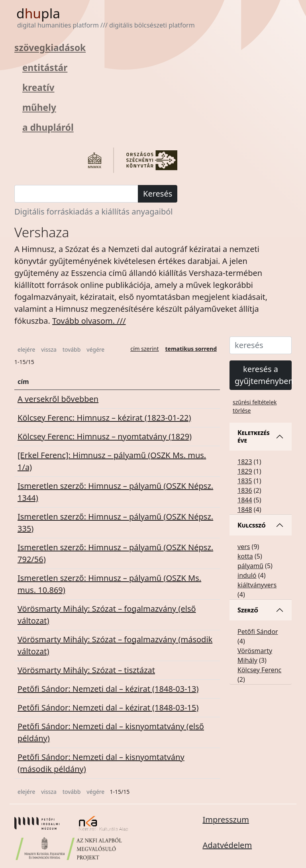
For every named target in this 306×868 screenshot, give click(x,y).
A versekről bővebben (58, 399)
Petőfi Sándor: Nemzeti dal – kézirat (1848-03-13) (108, 689)
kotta (245, 556)
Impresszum (226, 820)
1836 (245, 490)
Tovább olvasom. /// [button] (89, 321)
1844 (245, 500)
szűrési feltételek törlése (255, 406)
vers (244, 547)
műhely (39, 107)
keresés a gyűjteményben (263, 375)
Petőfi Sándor (258, 632)
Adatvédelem (227, 845)
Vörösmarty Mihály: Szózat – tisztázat (86, 670)
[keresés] (76, 194)
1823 (245, 462)
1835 (245, 481)
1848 (245, 510)
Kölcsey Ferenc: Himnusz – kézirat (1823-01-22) (104, 418)
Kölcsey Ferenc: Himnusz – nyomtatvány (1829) (105, 436)
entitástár (45, 68)
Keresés (158, 194)
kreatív (38, 88)
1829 (245, 471)
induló (247, 575)
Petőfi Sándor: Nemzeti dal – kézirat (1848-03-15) (108, 708)
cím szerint (144, 349)
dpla (38, 13)
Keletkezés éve (254, 436)
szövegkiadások (50, 48)
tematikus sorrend (191, 349)
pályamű (250, 566)
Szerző (248, 610)
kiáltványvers (257, 585)
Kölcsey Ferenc (259, 670)
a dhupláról (48, 127)
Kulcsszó (252, 525)
